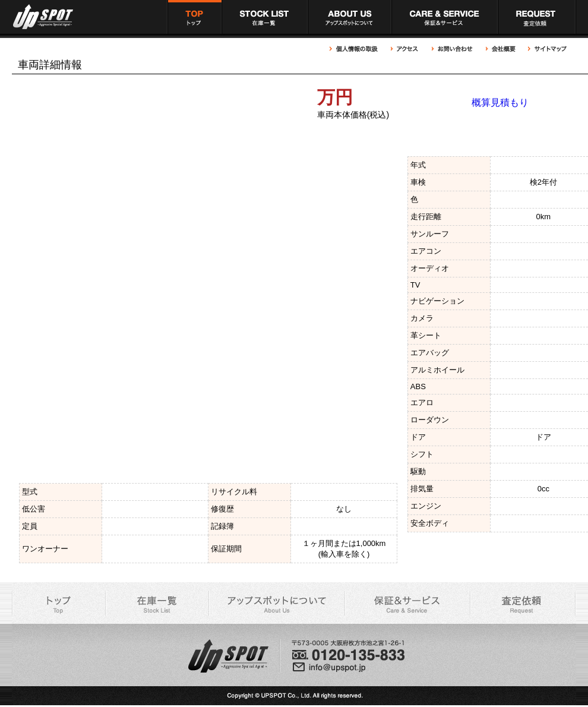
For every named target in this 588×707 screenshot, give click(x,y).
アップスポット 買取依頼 (537, 17)
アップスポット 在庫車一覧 (265, 17)
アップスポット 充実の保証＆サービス (445, 17)
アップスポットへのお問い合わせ (453, 49)
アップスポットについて (350, 17)
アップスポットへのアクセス (405, 49)
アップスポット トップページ (194, 17)
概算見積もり (500, 102)
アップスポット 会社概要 (501, 49)
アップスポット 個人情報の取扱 (357, 49)
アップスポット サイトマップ (546, 49)
